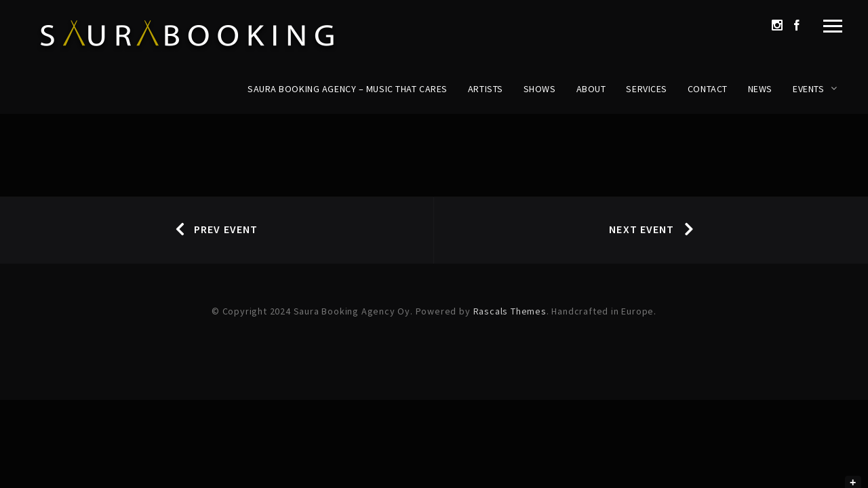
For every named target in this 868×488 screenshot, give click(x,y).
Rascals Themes (510, 311)
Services (646, 89)
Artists (486, 89)
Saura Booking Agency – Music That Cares (348, 89)
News (760, 89)
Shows (540, 89)
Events (808, 89)
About (591, 89)
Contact (708, 89)
